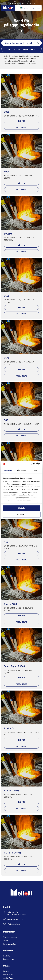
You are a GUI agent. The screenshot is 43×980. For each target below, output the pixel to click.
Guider (6, 940)
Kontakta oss (8, 975)
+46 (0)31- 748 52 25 (28, 3)
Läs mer (22, 121)
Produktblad (21, 127)
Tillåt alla (22, 508)
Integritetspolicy (9, 944)
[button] (39, 43)
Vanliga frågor (8, 978)
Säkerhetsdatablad (10, 937)
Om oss (6, 971)
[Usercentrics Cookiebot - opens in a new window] (31, 464)
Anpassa (22, 515)
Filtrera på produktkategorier (22, 49)
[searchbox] (18, 43)
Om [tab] (35, 470)
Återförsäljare (8, 959)
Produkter (7, 956)
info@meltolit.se (15, 3)
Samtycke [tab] (8, 470)
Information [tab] (22, 470)
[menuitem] (25, 8)
